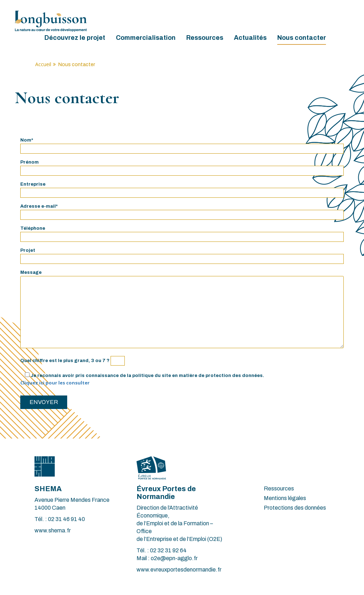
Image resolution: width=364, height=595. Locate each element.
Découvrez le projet (75, 38)
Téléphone (182, 233)
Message (182, 310)
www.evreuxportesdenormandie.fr (179, 570)
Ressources (205, 38)
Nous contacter (302, 38)
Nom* (182, 144)
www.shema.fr (53, 530)
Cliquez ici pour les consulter (55, 383)
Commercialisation (146, 38)
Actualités (250, 38)
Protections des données (295, 508)
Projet (182, 255)
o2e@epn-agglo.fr (174, 558)
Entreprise (182, 188)
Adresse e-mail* (182, 211)
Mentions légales (285, 498)
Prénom (182, 166)
